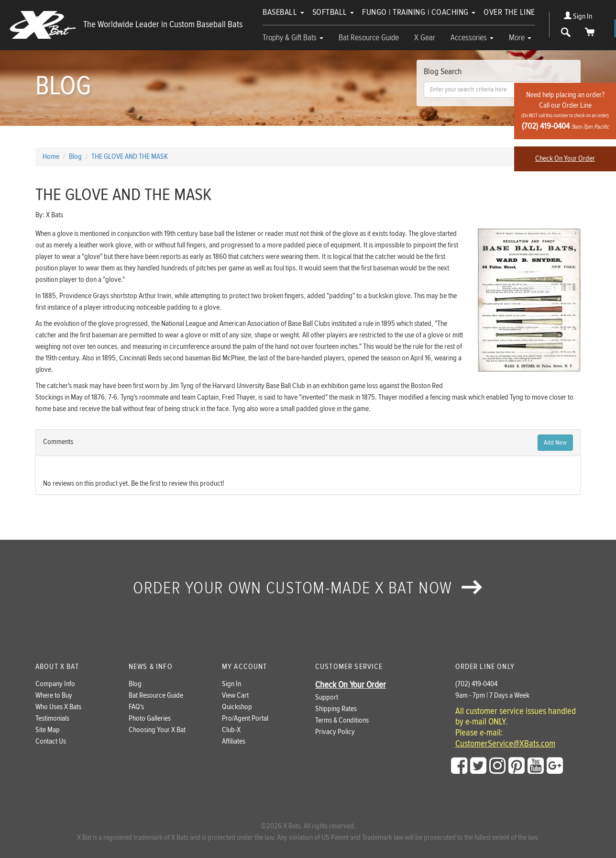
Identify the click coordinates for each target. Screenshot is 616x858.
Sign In (578, 17)
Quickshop (237, 707)
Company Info (55, 684)
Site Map (48, 730)
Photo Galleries (150, 719)
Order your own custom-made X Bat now (308, 588)
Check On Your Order (565, 159)
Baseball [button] (283, 12)
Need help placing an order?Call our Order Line (565, 111)
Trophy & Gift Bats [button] (293, 38)
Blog (135, 684)
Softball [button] (333, 12)
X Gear (425, 38)
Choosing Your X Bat (157, 730)
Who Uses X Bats (58, 707)
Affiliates (234, 741)
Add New (555, 443)
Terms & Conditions (342, 720)
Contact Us (51, 741)
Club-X (231, 730)
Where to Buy (54, 696)
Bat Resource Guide (369, 38)
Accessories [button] (472, 38)
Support (327, 697)
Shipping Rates (336, 709)
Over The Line (509, 12)
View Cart (235, 696)
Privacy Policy (335, 732)
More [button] (520, 38)
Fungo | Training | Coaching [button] (419, 12)
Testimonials (52, 719)
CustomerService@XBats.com (505, 744)
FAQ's (136, 707)
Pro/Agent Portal (245, 719)
